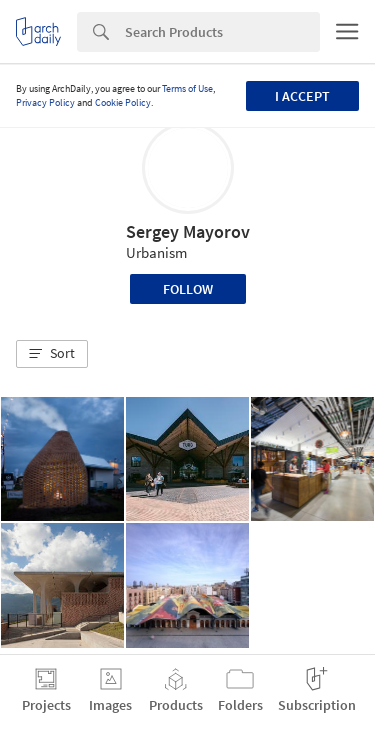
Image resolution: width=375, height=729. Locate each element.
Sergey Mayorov (188, 231)
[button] (52, 354)
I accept (302, 96)
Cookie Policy (123, 102)
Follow (188, 289)
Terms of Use (187, 88)
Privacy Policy (45, 102)
